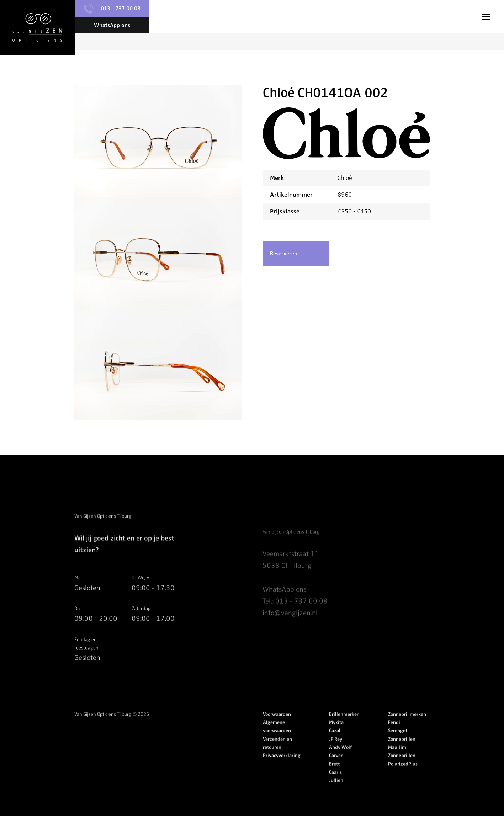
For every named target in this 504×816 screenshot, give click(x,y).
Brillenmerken (344, 727)
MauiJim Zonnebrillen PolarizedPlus (403, 768)
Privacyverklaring (282, 768)
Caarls (335, 785)
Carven (336, 768)
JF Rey (336, 751)
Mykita (336, 735)
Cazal (335, 743)
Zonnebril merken (407, 727)
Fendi (394, 735)
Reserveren (284, 254)
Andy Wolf (340, 760)
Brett (334, 776)
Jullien (336, 793)
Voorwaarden (277, 727)
